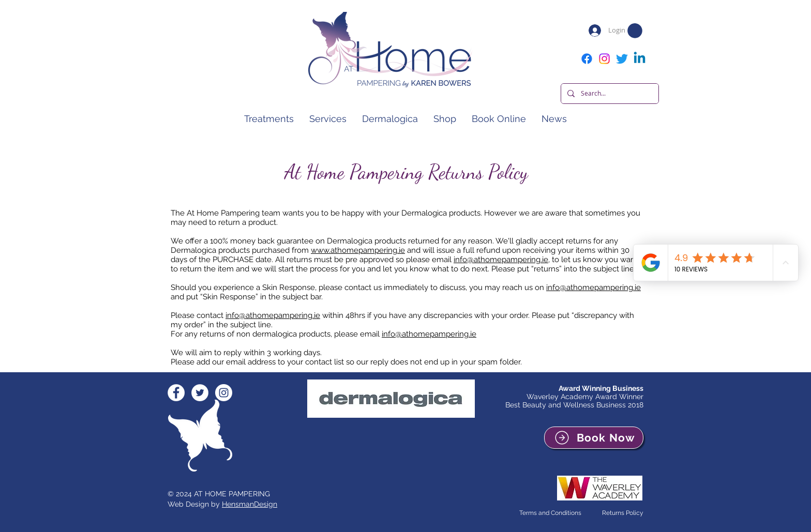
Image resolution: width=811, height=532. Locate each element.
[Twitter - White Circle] (200, 393)
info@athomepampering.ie (501, 260)
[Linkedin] (640, 59)
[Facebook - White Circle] (176, 393)
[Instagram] (604, 59)
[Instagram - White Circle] (224, 393)
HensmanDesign (250, 504)
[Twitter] (622, 59)
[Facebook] (587, 59)
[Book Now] (594, 438)
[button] (635, 31)
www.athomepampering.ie (358, 250)
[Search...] (609, 94)
